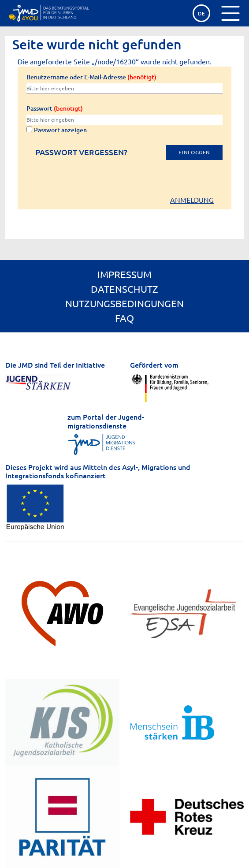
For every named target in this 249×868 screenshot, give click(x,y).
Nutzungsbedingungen (124, 303)
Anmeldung (192, 200)
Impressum (124, 274)
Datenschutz (124, 289)
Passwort (55, 108)
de (201, 13)
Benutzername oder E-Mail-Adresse (91, 77)
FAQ (124, 318)
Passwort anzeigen (57, 130)
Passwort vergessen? (81, 152)
